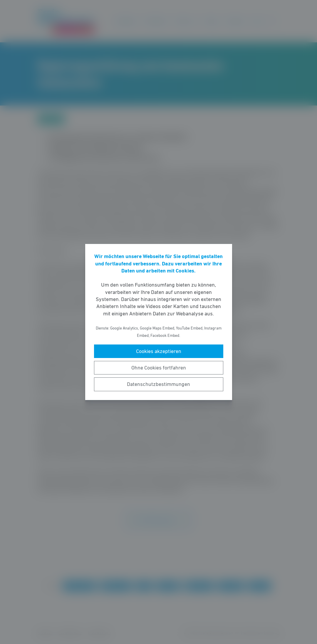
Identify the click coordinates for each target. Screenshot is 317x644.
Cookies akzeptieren (159, 351)
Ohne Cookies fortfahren (159, 368)
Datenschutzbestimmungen (158, 384)
